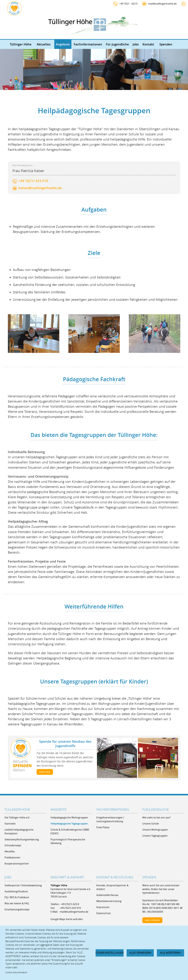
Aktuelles (44, 44)
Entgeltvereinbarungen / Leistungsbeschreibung (110, 819)
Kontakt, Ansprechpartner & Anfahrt (112, 887)
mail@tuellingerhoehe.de (162, 4)
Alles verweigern (140, 953)
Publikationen (12, 857)
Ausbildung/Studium (16, 891)
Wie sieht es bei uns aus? (156, 817)
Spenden (166, 44)
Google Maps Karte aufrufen (67, 919)
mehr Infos (45, 772)
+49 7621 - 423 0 (128, 4)
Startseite (10, 824)
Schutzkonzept (13, 845)
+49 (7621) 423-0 (70, 904)
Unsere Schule (151, 824)
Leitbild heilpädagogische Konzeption (19, 832)
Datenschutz (104, 913)
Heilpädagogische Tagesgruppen (69, 824)
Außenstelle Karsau (107, 895)
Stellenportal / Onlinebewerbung (23, 885)
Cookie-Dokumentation (16, 972)
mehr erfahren (152, 920)
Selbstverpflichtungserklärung (22, 839)
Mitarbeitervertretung (109, 901)
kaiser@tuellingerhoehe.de (40, 200)
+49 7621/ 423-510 (33, 193)
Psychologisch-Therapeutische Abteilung (68, 841)
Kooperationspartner (17, 864)
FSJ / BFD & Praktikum (17, 897)
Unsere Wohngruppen (155, 830)
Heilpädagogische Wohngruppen (69, 817)
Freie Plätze (103, 827)
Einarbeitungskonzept (17, 909)
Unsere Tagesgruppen (155, 836)
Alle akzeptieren (170, 953)
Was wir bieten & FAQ (17, 903)
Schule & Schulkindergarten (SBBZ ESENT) (70, 832)
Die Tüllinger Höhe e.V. (17, 817)
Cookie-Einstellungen (110, 953)
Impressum (103, 907)
